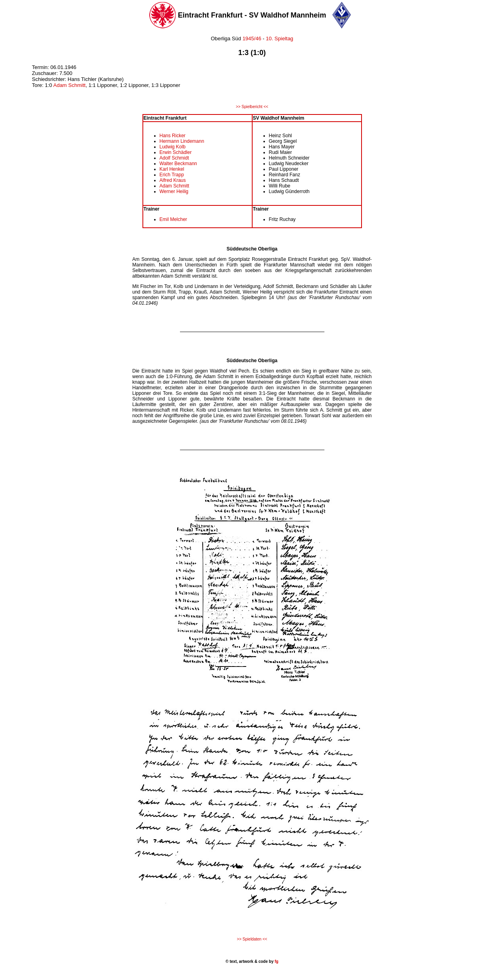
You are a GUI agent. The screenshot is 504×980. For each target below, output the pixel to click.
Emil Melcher (173, 219)
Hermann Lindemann (182, 141)
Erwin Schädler (176, 152)
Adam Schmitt (69, 85)
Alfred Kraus (173, 180)
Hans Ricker (173, 136)
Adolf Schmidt (174, 158)
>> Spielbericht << (252, 107)
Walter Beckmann (178, 164)
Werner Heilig (174, 191)
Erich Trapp (172, 175)
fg (276, 961)
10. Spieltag (280, 38)
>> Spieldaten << (252, 939)
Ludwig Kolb (173, 147)
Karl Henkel (172, 169)
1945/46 (251, 38)
